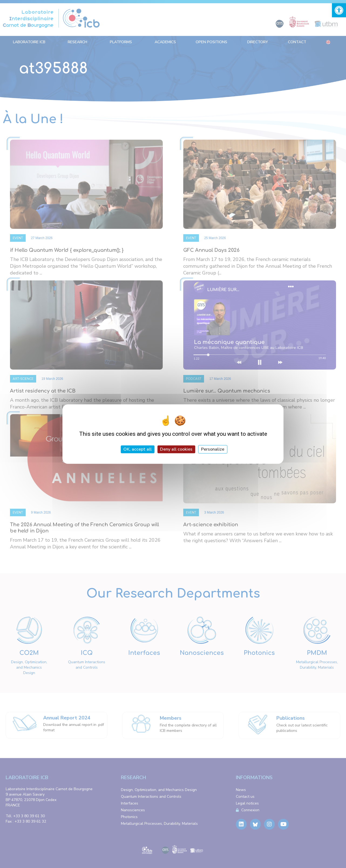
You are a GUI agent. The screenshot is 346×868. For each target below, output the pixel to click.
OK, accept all (138, 449)
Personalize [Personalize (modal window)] (213, 449)
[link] (339, 10)
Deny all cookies (176, 449)
